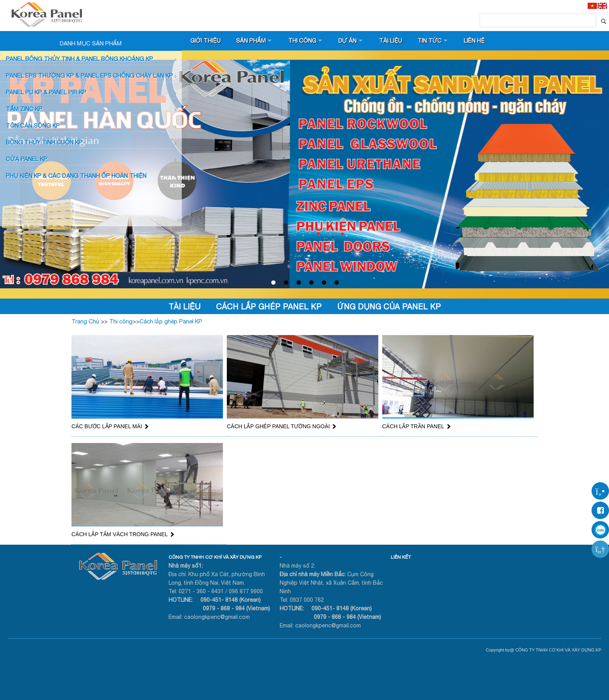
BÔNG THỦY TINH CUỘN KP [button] (44, 142)
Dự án (348, 41)
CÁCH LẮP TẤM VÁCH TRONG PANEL (122, 534)
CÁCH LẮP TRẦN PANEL (416, 426)
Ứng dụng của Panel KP (389, 307)
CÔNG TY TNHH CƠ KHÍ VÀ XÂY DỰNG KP (215, 557)
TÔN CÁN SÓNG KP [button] (33, 126)
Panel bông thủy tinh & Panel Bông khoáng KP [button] (79, 59)
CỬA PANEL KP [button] (27, 159)
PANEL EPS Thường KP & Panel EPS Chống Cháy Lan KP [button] (89, 76)
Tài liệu (392, 41)
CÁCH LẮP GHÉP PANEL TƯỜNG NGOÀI (281, 426)
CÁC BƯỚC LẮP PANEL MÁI (110, 426)
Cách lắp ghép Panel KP (269, 307)
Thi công (303, 41)
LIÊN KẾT (401, 557)
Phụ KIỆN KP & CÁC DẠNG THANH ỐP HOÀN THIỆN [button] (76, 176)
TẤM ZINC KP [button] (24, 109)
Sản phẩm (251, 41)
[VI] (592, 6)
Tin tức (431, 41)
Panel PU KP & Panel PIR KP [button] (46, 92)
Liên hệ (476, 41)
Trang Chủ (85, 321)
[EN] (602, 6)
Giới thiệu (206, 41)
